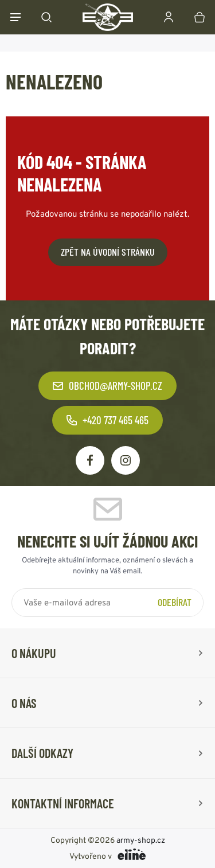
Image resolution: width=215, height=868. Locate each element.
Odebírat (175, 602)
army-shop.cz (141, 840)
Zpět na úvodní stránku (108, 252)
